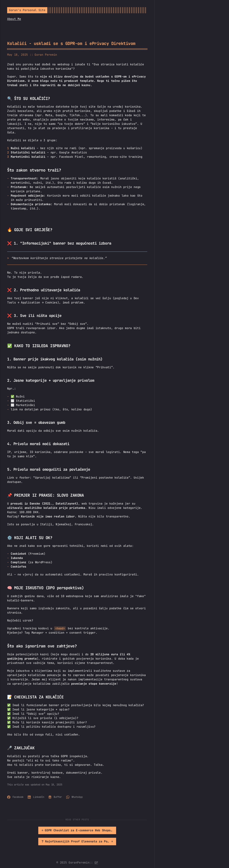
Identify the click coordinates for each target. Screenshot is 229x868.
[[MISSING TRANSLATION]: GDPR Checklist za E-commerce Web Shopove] (42, 830)
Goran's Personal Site (27, 10)
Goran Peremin (46, 55)
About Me (14, 19)
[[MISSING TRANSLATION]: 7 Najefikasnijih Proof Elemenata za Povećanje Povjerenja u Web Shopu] (113, 830)
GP (96, 851)
